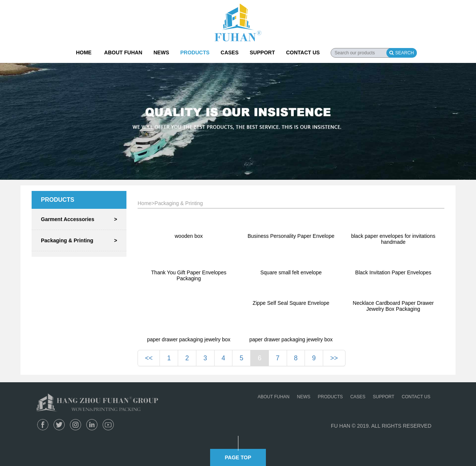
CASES (229, 52)
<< (149, 358)
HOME (84, 52)
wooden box (189, 236)
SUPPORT (263, 52)
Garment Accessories (79, 219)
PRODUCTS (195, 52)
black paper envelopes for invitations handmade (393, 239)
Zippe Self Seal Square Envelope (291, 303)
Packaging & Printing (79, 240)
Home (144, 203)
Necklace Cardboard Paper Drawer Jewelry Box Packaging (393, 306)
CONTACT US (303, 52)
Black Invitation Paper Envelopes (393, 272)
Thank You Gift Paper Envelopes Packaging (189, 275)
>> (334, 358)
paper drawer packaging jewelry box (189, 339)
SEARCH (402, 53)
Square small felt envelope (291, 272)
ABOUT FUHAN (123, 52)
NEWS (161, 52)
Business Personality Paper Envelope (291, 236)
